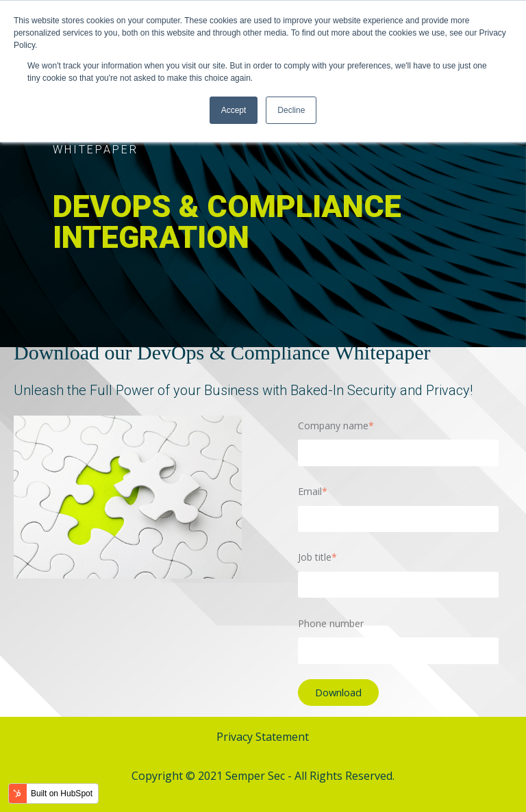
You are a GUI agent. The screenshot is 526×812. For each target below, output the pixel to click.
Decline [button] (291, 110)
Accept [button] (234, 110)
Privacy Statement (263, 737)
